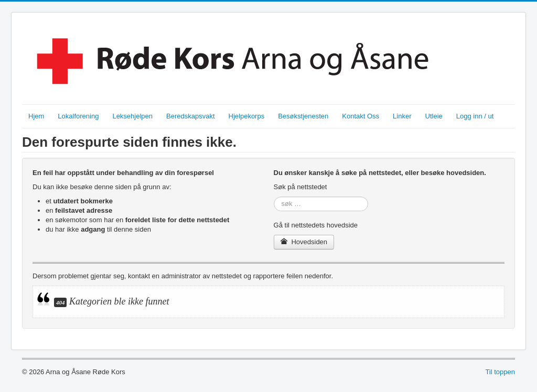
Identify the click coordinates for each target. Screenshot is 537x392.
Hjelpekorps (247, 116)
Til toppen (500, 372)
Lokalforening (78, 116)
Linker (402, 116)
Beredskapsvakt (191, 116)
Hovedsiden (304, 242)
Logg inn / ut (475, 116)
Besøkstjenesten (303, 116)
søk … (274, 197)
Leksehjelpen (132, 116)
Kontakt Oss (361, 116)
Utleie (434, 116)
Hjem (36, 116)
